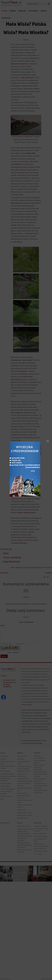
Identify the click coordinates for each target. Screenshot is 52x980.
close (45, 442)
